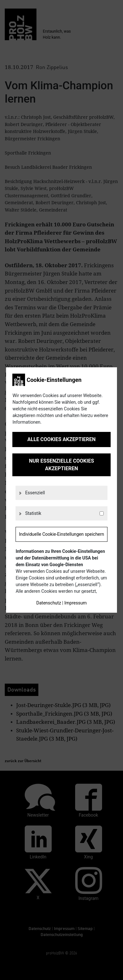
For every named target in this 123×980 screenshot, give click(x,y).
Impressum (75, 603)
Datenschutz (49, 603)
